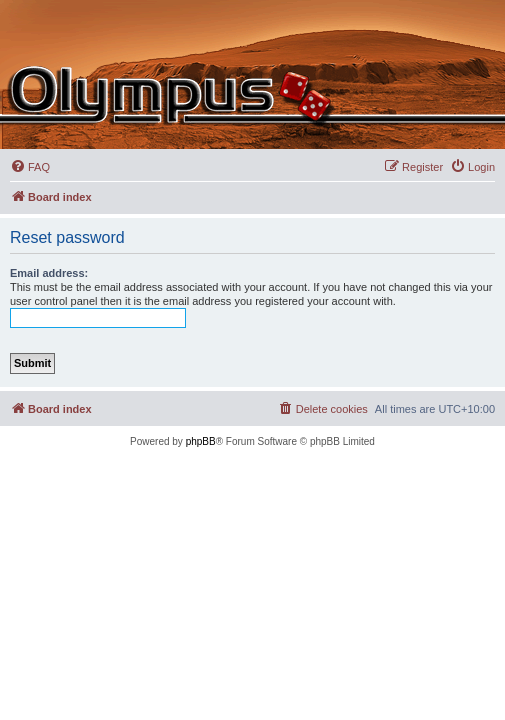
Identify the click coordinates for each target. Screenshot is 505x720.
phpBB (201, 441)
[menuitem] (30, 167)
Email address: (49, 273)
